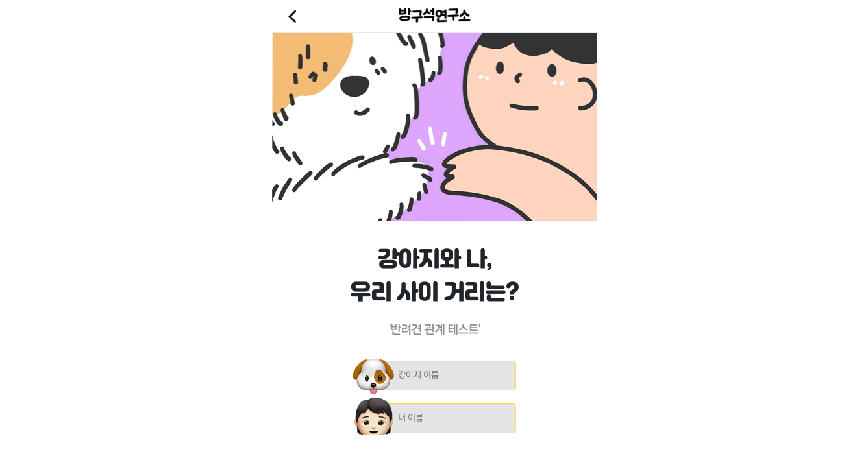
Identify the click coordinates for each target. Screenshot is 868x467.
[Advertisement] (434, 451)
